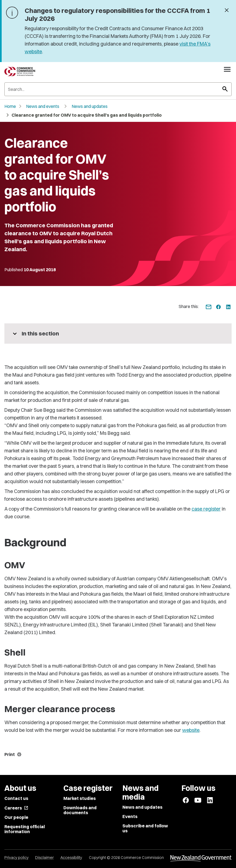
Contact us (16, 798)
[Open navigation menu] (227, 69)
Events (130, 816)
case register (206, 509)
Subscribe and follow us (145, 828)
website (191, 730)
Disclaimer (44, 858)
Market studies (80, 798)
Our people (16, 817)
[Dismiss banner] (227, 11)
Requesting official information (25, 829)
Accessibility (71, 858)
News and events (43, 106)
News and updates (90, 106)
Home (10, 106)
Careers (16, 808)
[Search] (118, 89)
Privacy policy (16, 858)
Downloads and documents (80, 810)
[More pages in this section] (118, 334)
